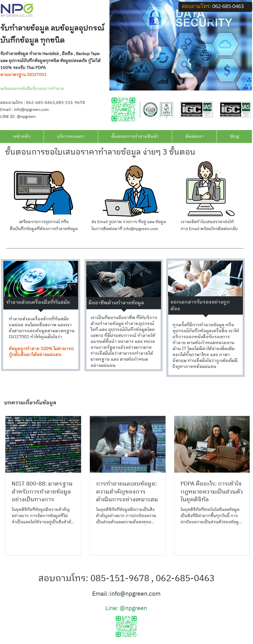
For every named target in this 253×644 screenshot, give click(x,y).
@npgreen (133, 608)
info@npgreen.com (31, 110)
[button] (71, 137)
